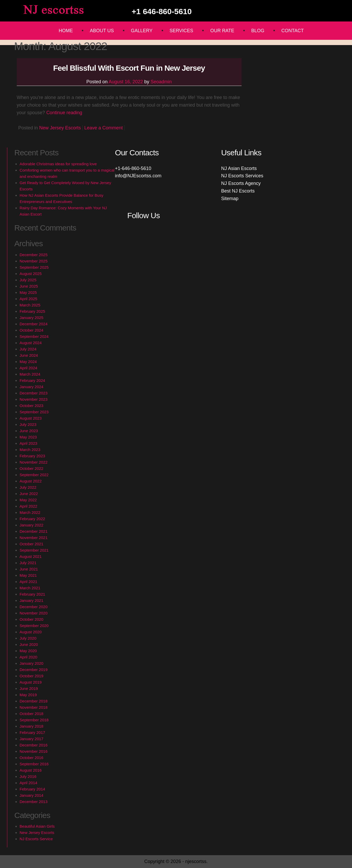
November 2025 (34, 261)
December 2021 (34, 531)
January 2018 (32, 726)
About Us (102, 31)
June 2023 (29, 431)
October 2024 (32, 330)
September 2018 (34, 720)
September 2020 (34, 626)
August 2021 (31, 556)
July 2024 (28, 349)
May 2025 (28, 292)
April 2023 (29, 443)
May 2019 (28, 695)
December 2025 (34, 255)
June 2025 (29, 286)
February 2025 (32, 311)
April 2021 (29, 582)
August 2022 (31, 481)
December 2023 (34, 393)
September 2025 (34, 267)
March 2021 (30, 588)
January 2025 (32, 318)
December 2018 (34, 701)
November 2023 (34, 399)
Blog (258, 31)
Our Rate (222, 31)
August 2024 (31, 343)
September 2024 (34, 336)
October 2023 (32, 406)
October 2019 (32, 676)
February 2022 (32, 519)
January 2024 (32, 387)
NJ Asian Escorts (239, 168)
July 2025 (28, 280)
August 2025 (31, 274)
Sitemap (230, 199)
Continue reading (64, 113)
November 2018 (34, 707)
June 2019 (29, 688)
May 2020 (28, 651)
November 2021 (34, 538)
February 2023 (32, 456)
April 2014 (29, 783)
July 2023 (28, 424)
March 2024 (30, 374)
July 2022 (28, 487)
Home (66, 31)
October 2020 (32, 619)
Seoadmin (161, 82)
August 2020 (31, 632)
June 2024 (29, 355)
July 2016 (28, 776)
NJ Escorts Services (242, 176)
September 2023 (34, 412)
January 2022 (32, 525)
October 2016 (32, 758)
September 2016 (34, 764)
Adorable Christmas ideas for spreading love (58, 164)
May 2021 (28, 575)
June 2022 (29, 494)
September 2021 (34, 550)
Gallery (142, 31)
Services (181, 31)
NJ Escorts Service (36, 839)
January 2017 (32, 739)
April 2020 (29, 657)
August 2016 (31, 770)
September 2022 (34, 475)
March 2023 (30, 450)
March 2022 (30, 512)
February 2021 (32, 594)
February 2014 (32, 789)
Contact (293, 31)
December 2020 (34, 607)
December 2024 (34, 324)
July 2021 (28, 563)
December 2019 (34, 670)
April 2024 (29, 368)
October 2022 (32, 468)
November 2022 (34, 462)
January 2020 (32, 663)
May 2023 (28, 437)
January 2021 (32, 600)
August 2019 (31, 682)
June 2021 (29, 569)
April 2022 (29, 506)
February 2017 (32, 732)
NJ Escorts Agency (241, 183)
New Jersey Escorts (60, 128)
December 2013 (34, 802)
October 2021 (32, 544)
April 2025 (29, 299)
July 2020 (28, 638)
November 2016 (34, 751)
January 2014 (32, 795)
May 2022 (28, 500)
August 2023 (31, 418)
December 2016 (34, 745)
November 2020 (34, 613)
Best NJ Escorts (238, 191)
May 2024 (28, 362)
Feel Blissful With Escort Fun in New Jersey (129, 68)
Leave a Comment (104, 128)
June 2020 (29, 644)
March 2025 (30, 305)
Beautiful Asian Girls (37, 826)
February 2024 (32, 380)
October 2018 (32, 714)
